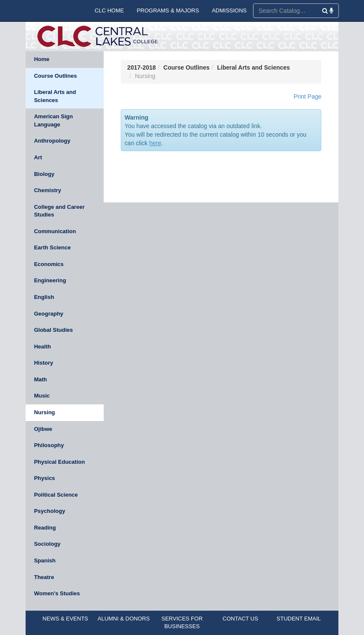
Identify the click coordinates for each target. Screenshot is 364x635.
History (44, 363)
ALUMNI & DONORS (124, 619)
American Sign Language (54, 120)
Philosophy (49, 445)
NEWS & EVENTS (66, 619)
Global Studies (54, 330)
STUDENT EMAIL (299, 619)
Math (41, 379)
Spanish (45, 560)
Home (42, 59)
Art (38, 157)
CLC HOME (109, 10)
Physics (45, 478)
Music (42, 396)
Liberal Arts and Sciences (55, 96)
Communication (55, 231)
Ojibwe (43, 429)
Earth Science (52, 247)
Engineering (50, 280)
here (155, 143)
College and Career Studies (60, 211)
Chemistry (48, 190)
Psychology (50, 511)
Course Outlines (55, 76)
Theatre (44, 577)
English (44, 297)
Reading (45, 528)
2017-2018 (141, 67)
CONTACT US (240, 619)
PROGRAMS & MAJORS (168, 10)
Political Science (56, 495)
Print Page (307, 97)
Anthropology (52, 141)
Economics (49, 264)
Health (43, 347)
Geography (49, 314)
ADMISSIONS (229, 10)
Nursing (45, 412)
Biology (44, 174)
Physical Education (60, 462)
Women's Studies (57, 593)
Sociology (47, 544)
